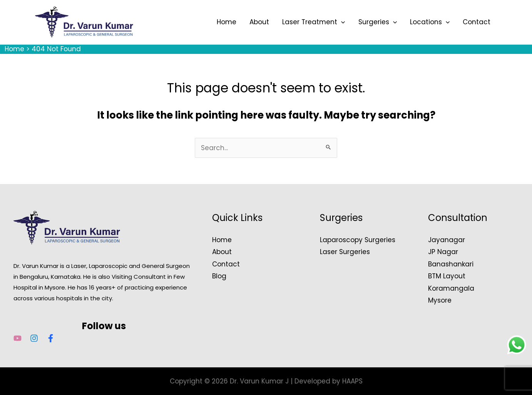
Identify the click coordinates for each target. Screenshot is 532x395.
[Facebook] (51, 338)
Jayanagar (447, 240)
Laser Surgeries (345, 252)
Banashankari (451, 264)
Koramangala (451, 288)
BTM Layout (447, 276)
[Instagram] (34, 338)
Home (227, 22)
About (259, 22)
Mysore (440, 300)
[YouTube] (18, 338)
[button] (341, 22)
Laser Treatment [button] (314, 22)
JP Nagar (443, 252)
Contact (477, 22)
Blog (219, 276)
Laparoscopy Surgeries (358, 240)
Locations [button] (430, 22)
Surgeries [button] (378, 22)
